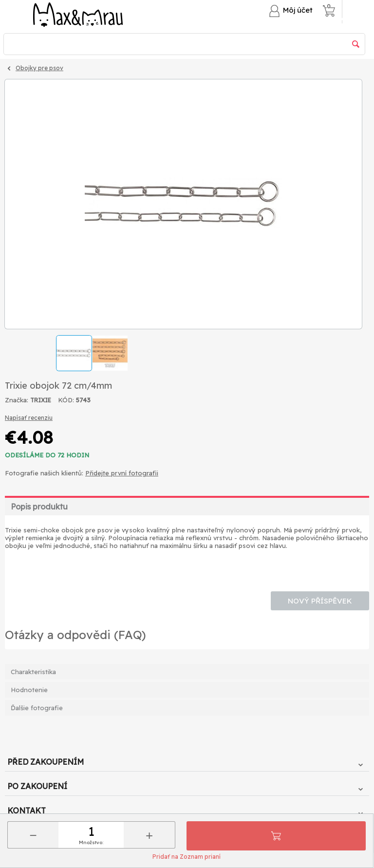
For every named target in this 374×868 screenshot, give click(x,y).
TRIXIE (41, 400)
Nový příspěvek (320, 601)
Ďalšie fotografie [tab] (37, 708)
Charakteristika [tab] (33, 672)
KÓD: (66, 400)
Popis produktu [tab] (39, 507)
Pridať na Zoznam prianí (187, 857)
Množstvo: (91, 842)
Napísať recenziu (29, 418)
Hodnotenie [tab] (29, 690)
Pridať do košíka (276, 836)
